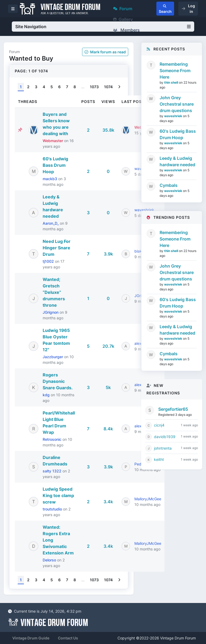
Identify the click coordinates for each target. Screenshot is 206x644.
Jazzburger (53, 357)
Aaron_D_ (51, 223)
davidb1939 (165, 437)
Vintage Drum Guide (31, 638)
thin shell (172, 82)
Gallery (123, 19)
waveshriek (174, 116)
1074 (108, 87)
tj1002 (49, 261)
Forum (123, 9)
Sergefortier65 (173, 409)
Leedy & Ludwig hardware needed (177, 161)
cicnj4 (159, 425)
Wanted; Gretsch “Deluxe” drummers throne (54, 292)
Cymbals (169, 185)
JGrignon (51, 312)
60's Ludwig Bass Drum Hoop (55, 165)
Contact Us (68, 638)
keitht (159, 459)
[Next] (119, 87)
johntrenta (163, 448)
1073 (94, 87)
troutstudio (53, 509)
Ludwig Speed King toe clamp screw (58, 495)
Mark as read (105, 52)
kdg (47, 395)
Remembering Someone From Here (175, 71)
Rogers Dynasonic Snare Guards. (58, 381)
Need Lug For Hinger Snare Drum (57, 248)
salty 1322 (53, 471)
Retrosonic (53, 439)
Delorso (50, 560)
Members (126, 30)
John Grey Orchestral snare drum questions (177, 104)
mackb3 (50, 179)
